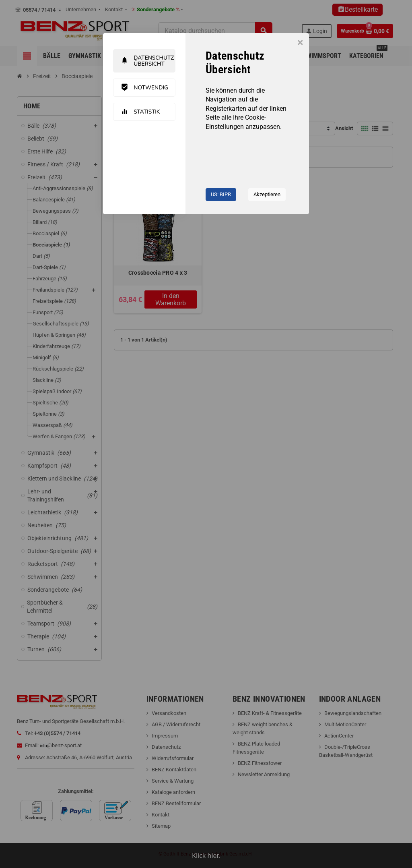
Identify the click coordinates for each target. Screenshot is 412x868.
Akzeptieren (267, 194)
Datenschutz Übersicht (148, 61)
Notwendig (146, 88)
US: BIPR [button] (221, 194)
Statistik (141, 112)
